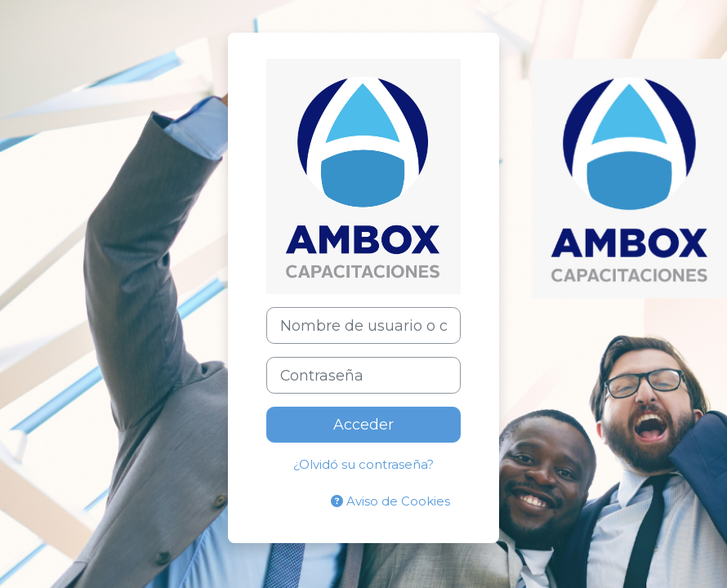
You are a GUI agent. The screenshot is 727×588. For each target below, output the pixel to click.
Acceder (363, 424)
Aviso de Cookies (390, 501)
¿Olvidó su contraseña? (363, 465)
